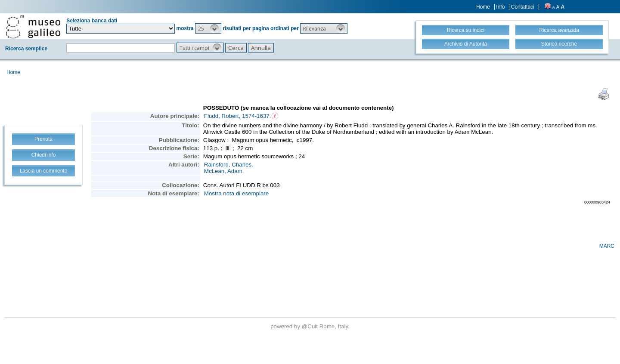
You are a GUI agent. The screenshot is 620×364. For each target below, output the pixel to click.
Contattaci (523, 7)
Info (500, 7)
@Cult (311, 326)
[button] (208, 28)
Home (483, 7)
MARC (607, 246)
